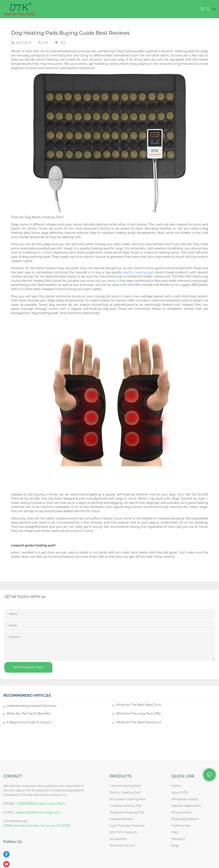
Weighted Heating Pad (127, 812)
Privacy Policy (181, 812)
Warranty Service (122, 846)
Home (176, 786)
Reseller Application (186, 806)
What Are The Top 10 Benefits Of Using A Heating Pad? (29, 714)
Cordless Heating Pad (126, 806)
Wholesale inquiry (185, 799)
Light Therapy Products (127, 826)
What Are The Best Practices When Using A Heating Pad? (138, 722)
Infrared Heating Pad (125, 786)
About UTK (179, 792)
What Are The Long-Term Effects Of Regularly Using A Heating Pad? (138, 714)
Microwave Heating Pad (127, 799)
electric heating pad (138, 272)
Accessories (118, 839)
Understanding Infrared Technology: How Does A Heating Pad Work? (31, 706)
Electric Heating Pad (125, 792)
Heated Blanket (121, 819)
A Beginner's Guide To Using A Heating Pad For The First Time (29, 722)
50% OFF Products (123, 832)
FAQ (175, 832)
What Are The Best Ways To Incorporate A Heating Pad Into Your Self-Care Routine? (138, 705)
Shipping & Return (185, 819)
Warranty (178, 839)
